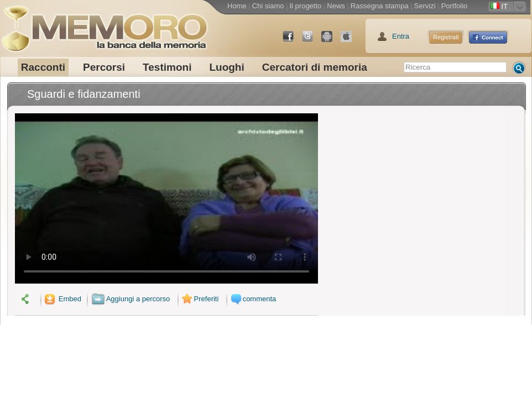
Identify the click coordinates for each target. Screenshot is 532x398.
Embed (62, 299)
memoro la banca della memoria (104, 25)
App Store (351, 41)
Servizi (425, 6)
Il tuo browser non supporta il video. (166, 198)
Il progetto (305, 6)
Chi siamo (268, 6)
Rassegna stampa (380, 6)
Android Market (331, 41)
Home (237, 6)
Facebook (293, 41)
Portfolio (455, 6)
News (336, 6)
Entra (401, 36)
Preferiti (199, 299)
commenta (252, 299)
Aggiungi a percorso (131, 299)
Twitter (312, 41)
